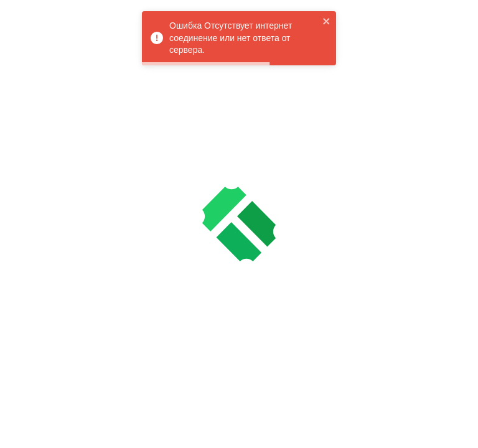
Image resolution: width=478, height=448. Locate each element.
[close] (327, 21)
